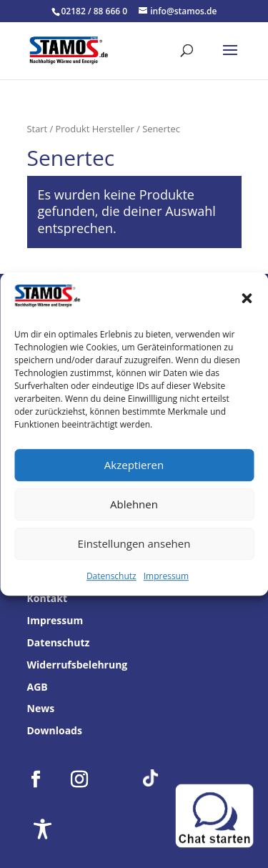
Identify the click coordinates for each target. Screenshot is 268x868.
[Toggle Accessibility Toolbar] (43, 829)
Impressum (166, 576)
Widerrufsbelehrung (78, 665)
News (41, 708)
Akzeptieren (134, 465)
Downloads (55, 730)
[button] (247, 299)
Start (38, 129)
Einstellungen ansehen (134, 544)
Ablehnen (134, 505)
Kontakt (47, 598)
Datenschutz (111, 576)
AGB (38, 687)
